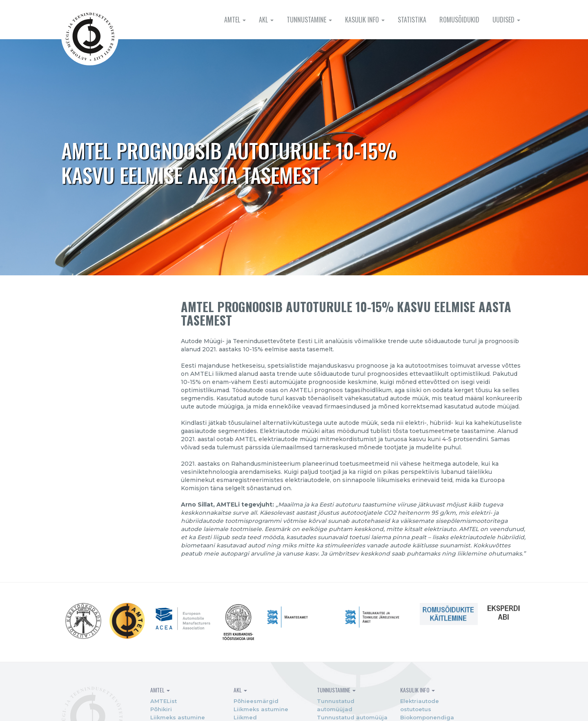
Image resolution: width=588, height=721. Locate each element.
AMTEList (154, 705)
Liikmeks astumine (248, 714)
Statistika (412, 20)
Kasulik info (365, 20)
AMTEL (235, 20)
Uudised (506, 20)
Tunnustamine (309, 20)
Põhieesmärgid (243, 705)
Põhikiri (152, 714)
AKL (266, 20)
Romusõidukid (459, 20)
